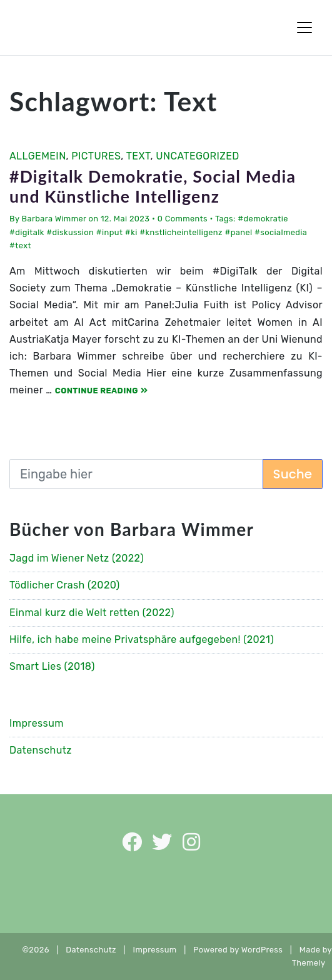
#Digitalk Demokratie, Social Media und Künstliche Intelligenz (153, 186)
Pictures (96, 156)
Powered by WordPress (238, 950)
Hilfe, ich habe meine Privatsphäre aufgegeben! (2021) (142, 639)
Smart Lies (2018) (52, 666)
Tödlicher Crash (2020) (65, 585)
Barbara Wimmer (54, 219)
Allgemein (38, 156)
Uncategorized (197, 156)
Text (138, 156)
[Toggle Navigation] (304, 28)
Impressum (37, 723)
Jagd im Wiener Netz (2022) (77, 558)
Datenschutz (41, 750)
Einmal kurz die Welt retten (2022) (92, 613)
